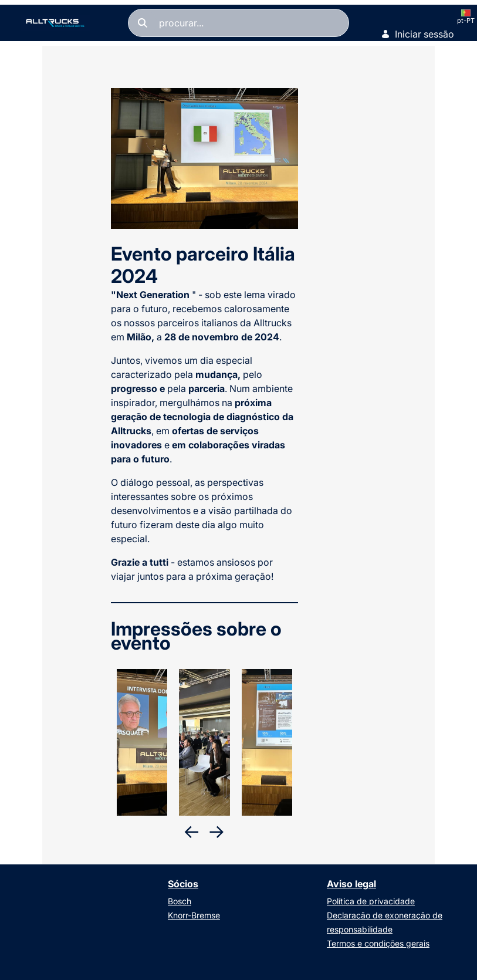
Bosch (180, 901)
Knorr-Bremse (194, 915)
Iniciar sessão (417, 34)
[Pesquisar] (239, 23)
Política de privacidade (371, 901)
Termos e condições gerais (378, 943)
